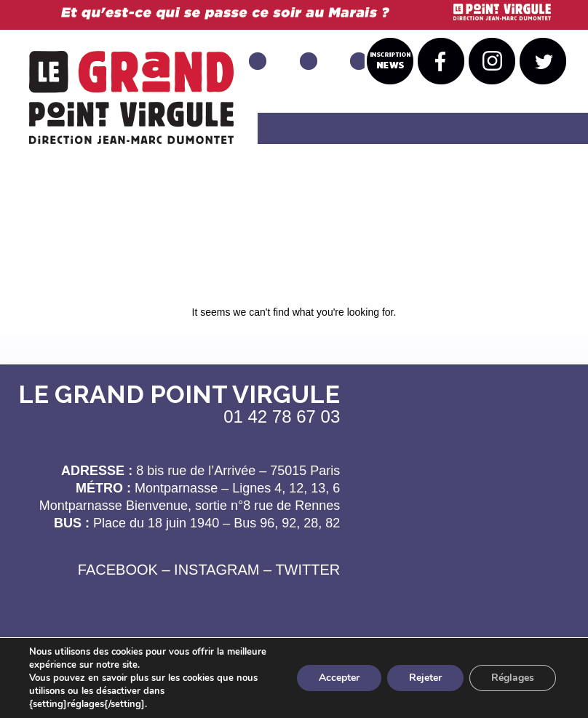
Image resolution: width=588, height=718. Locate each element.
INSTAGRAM (216, 570)
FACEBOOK (118, 570)
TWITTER (307, 570)
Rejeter (425, 678)
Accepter (339, 678)
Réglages (513, 678)
